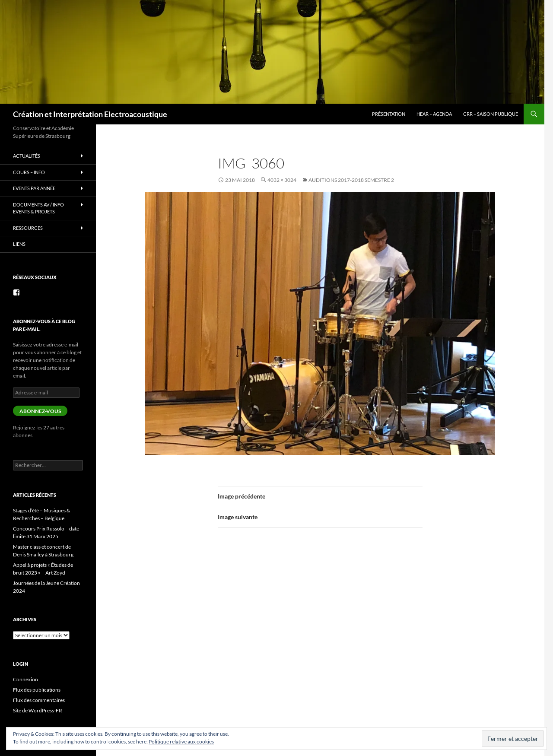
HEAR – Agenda (434, 114)
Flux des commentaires (39, 700)
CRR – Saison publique (491, 114)
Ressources (28, 228)
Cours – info (29, 172)
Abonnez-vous (40, 411)
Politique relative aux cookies (181, 742)
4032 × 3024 (282, 180)
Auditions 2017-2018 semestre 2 (351, 180)
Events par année (34, 188)
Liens (19, 244)
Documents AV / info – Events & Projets (40, 208)
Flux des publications (37, 690)
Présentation (389, 114)
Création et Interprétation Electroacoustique (90, 114)
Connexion (25, 679)
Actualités (27, 156)
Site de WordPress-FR (38, 710)
